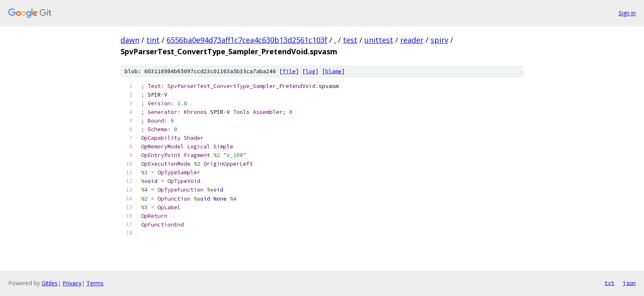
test (350, 40)
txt (609, 283)
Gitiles (50, 283)
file (289, 71)
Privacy (72, 283)
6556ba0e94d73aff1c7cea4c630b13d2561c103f (247, 40)
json (629, 283)
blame (334, 71)
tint (153, 40)
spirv (439, 40)
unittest (379, 40)
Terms (95, 283)
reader (412, 40)
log (310, 71)
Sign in (627, 13)
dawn (130, 40)
